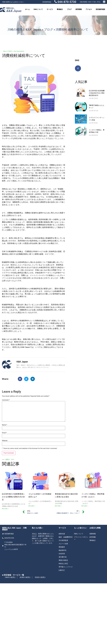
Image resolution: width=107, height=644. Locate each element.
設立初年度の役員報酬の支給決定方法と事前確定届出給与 (97, 93)
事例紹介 (60, 9)
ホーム (27, 9)
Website (5, 441)
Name (5, 425)
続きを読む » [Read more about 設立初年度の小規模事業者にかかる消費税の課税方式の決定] (5, 509)
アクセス (89, 9)
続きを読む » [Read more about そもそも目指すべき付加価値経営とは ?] (32, 506)
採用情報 (79, 9)
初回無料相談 (100, 9)
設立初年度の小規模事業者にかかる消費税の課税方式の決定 (13, 497)
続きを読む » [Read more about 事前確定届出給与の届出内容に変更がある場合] (58, 506)
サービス (50, 9)
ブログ (69, 9)
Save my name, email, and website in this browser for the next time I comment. (30, 448)
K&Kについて (38, 9)
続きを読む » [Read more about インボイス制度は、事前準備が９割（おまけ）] (85, 506)
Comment (6, 400)
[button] (20, 379)
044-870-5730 (67, 2)
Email (4, 433)
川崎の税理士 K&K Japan (24, 29)
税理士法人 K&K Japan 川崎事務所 (14, 529)
